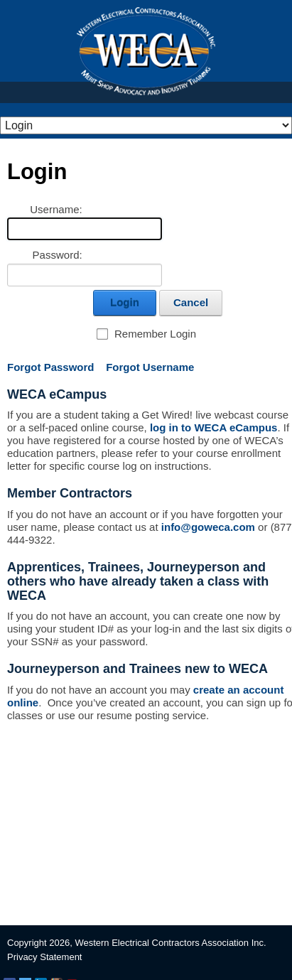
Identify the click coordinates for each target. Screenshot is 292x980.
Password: (58, 255)
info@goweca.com (208, 527)
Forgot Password (51, 367)
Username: (56, 209)
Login (125, 302)
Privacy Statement (45, 957)
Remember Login (155, 334)
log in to (212, 427)
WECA (146, 51)
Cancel (191, 302)
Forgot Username (150, 367)
